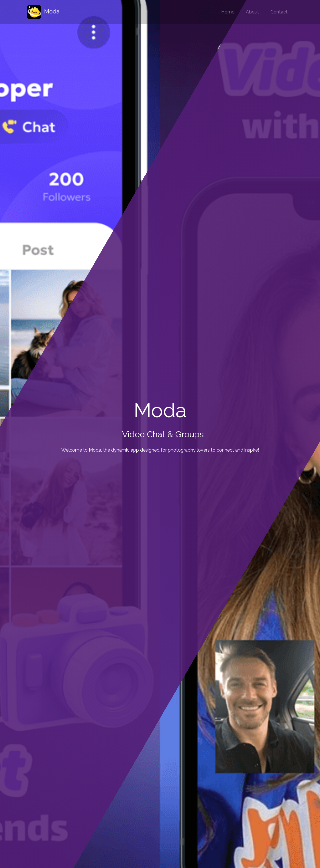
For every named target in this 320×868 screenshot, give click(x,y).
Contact (279, 12)
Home (228, 12)
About (252, 12)
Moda (43, 12)
